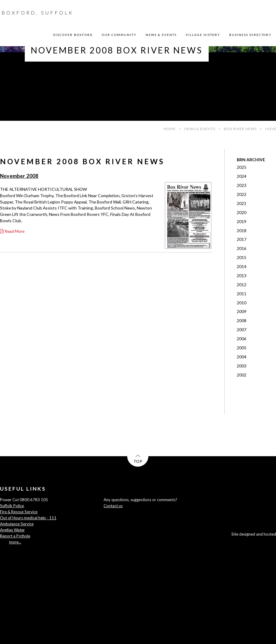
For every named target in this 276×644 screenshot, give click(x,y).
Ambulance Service (17, 524)
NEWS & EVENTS (161, 35)
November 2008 (19, 176)
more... (15, 542)
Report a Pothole (15, 536)
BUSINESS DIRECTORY (250, 35)
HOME (170, 129)
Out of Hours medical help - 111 (28, 518)
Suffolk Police (12, 506)
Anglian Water (12, 530)
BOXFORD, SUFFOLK (38, 13)
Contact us (113, 506)
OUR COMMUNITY (119, 35)
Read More (12, 231)
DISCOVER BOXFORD (73, 35)
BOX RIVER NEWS (240, 129)
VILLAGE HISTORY (203, 35)
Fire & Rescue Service (19, 512)
